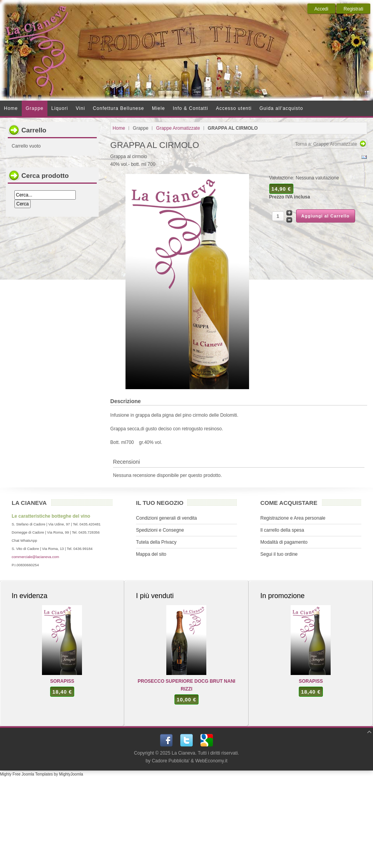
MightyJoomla (71, 774)
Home (119, 128)
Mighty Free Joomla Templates (26, 774)
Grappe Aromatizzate (178, 128)
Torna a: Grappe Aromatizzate (326, 144)
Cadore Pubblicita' (171, 761)
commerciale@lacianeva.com (35, 557)
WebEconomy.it (211, 761)
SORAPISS (62, 681)
